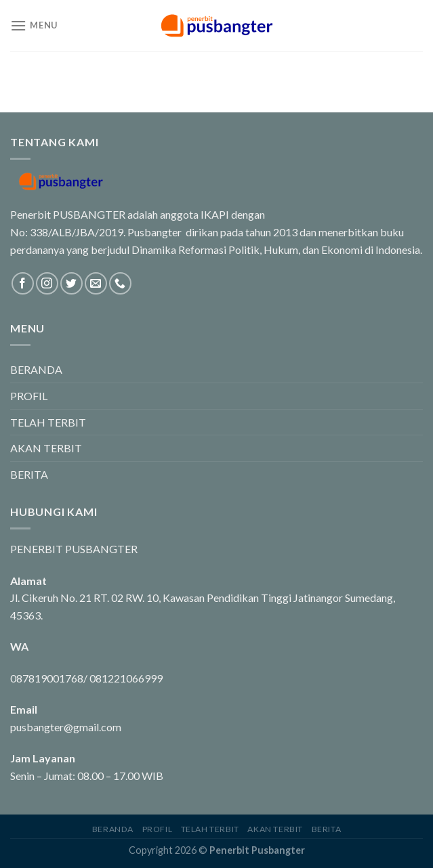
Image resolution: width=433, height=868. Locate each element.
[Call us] (120, 283)
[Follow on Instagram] (47, 283)
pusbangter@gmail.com (66, 727)
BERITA (29, 474)
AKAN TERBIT (46, 448)
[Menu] (34, 25)
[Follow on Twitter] (71, 283)
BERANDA (36, 369)
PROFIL (29, 396)
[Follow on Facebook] (23, 283)
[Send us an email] (96, 283)
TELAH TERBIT (48, 422)
